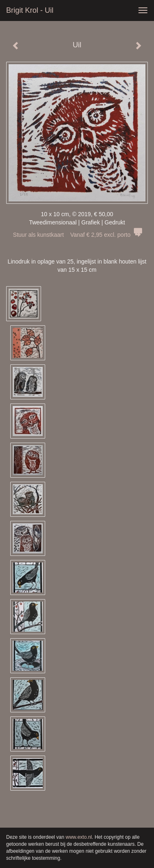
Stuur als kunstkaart (77, 235)
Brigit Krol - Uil (30, 10)
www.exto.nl (79, 837)
